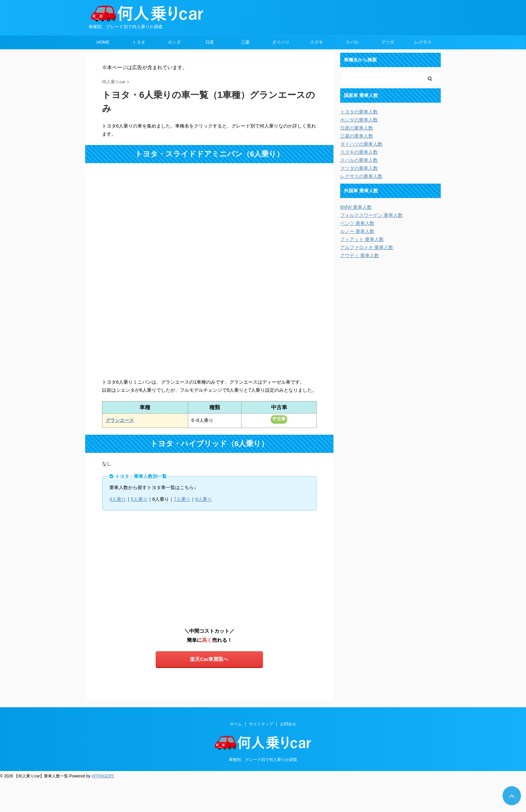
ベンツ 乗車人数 (357, 223)
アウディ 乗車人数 (360, 255)
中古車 (279, 419)
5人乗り (139, 499)
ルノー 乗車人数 (357, 231)
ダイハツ (281, 42)
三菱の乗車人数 (357, 136)
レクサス (423, 42)
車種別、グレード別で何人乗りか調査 (263, 760)
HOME (103, 42)
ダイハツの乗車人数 (361, 144)
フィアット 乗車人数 (362, 239)
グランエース (120, 420)
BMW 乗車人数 (356, 207)
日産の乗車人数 (357, 128)
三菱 (245, 42)
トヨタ (139, 42)
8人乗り (204, 499)
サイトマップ (261, 724)
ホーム (236, 724)
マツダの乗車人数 (359, 168)
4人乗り (118, 499)
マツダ (388, 42)
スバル (352, 42)
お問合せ (288, 724)
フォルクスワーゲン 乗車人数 (371, 215)
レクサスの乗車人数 (361, 176)
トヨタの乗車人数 (359, 112)
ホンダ (174, 42)
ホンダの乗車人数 (359, 120)
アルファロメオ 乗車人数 (367, 247)
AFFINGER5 (102, 776)
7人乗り (182, 499)
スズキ (317, 42)
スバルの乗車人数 (359, 160)
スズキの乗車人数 (359, 152)
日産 (210, 42)
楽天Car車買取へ (209, 659)
